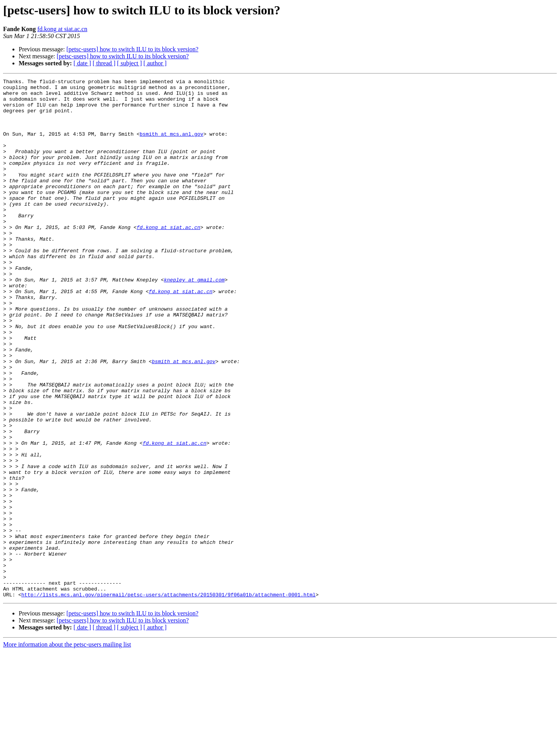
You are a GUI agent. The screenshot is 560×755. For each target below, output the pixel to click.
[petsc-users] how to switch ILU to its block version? (132, 49)
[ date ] (82, 63)
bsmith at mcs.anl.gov (171, 145)
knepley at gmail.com (194, 320)
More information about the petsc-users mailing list (67, 748)
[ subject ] (129, 63)
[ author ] (155, 63)
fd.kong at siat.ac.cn (62, 29)
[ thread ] (104, 63)
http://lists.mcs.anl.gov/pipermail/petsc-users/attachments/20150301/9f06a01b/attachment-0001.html (169, 698)
